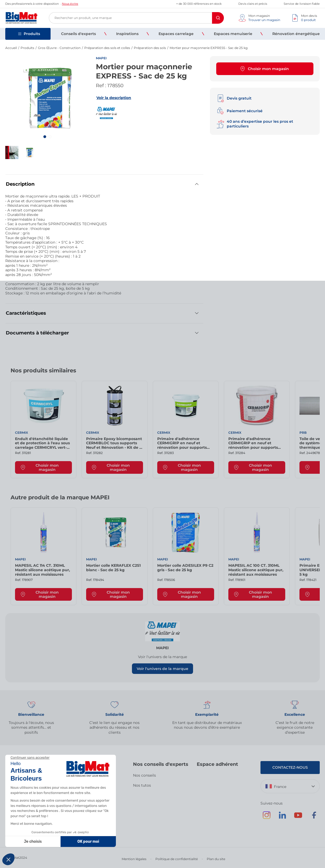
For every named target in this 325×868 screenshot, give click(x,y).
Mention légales (134, 859)
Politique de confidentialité (177, 859)
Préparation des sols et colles (107, 48)
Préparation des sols (150, 48)
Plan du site (216, 859)
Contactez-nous (290, 767)
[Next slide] (309, 372)
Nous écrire (70, 4)
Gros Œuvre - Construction (59, 48)
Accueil (11, 48)
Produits (27, 48)
